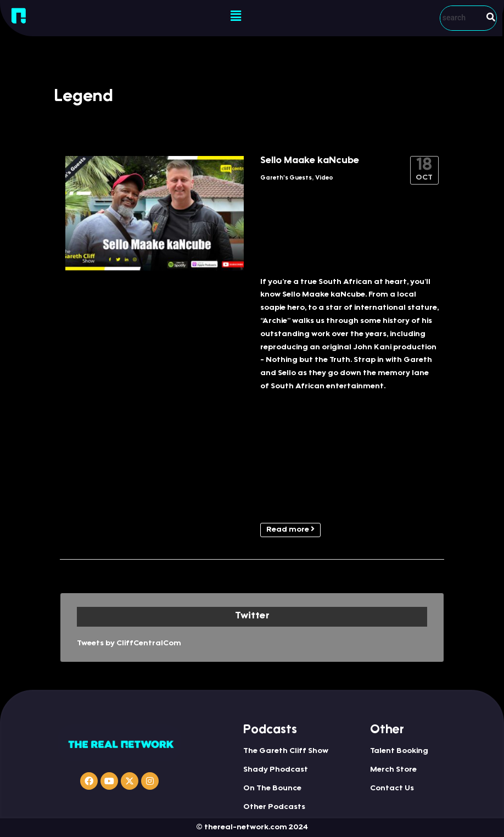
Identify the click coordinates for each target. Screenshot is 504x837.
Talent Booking (399, 751)
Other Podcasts (274, 807)
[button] (236, 16)
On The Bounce (272, 789)
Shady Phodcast (276, 770)
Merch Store (393, 770)
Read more (290, 529)
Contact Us (392, 789)
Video (324, 178)
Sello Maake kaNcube (310, 161)
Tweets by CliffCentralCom (129, 644)
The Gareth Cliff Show (286, 751)
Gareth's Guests (286, 178)
